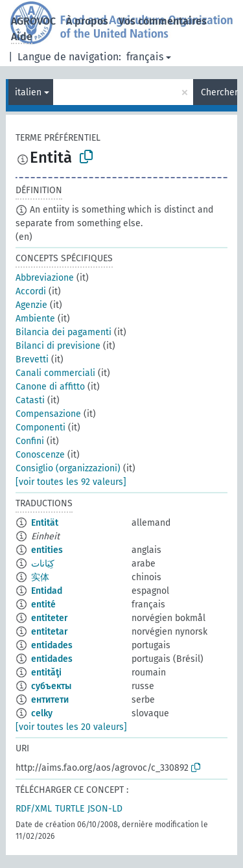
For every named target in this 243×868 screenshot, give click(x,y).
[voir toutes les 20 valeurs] (71, 727)
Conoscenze (40, 455)
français (145, 57)
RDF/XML (34, 809)
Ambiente (35, 319)
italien (28, 92)
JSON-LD (105, 809)
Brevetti (32, 359)
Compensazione (48, 414)
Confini (30, 441)
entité (43, 604)
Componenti (40, 428)
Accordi (31, 291)
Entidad (47, 591)
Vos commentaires (163, 21)
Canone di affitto (50, 387)
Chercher (219, 92)
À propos (87, 21)
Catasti (30, 400)
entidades (52, 645)
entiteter (50, 618)
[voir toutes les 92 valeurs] (71, 482)
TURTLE (70, 809)
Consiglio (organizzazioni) (68, 468)
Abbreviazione (45, 278)
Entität (45, 523)
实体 (40, 577)
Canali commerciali (55, 373)
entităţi (46, 673)
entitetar (50, 632)
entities (47, 550)
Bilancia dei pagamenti (64, 332)
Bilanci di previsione (58, 346)
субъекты (51, 686)
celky (42, 713)
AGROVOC (33, 21)
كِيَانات (43, 564)
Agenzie (31, 305)
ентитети (50, 700)
